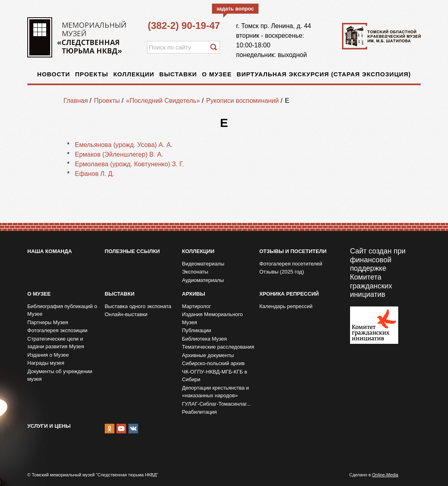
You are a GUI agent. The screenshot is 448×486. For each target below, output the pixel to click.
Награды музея (46, 363)
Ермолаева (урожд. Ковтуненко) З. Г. (129, 164)
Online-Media (385, 475)
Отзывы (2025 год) (282, 272)
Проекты (92, 74)
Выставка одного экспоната (138, 306)
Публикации (197, 330)
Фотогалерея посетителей (291, 264)
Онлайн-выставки (126, 314)
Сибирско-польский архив (213, 363)
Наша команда (50, 251)
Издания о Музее (48, 355)
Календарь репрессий (286, 306)
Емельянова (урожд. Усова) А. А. (123, 145)
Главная (76, 101)
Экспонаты (195, 272)
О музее (217, 74)
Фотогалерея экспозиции (57, 330)
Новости (54, 74)
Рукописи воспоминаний (243, 101)
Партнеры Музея (48, 322)
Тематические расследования (218, 347)
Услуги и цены (49, 426)
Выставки (178, 74)
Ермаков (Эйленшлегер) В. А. (119, 154)
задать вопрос (235, 9)
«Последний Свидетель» (163, 101)
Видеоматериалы (203, 264)
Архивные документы (208, 355)
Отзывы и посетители (293, 251)
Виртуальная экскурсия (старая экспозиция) (324, 74)
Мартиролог (196, 306)
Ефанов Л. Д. (94, 174)
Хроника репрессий (289, 294)
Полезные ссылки (132, 251)
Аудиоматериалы (203, 280)
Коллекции (134, 74)
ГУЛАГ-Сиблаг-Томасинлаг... (216, 404)
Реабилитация (199, 412)
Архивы (193, 294)
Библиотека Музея (204, 339)
